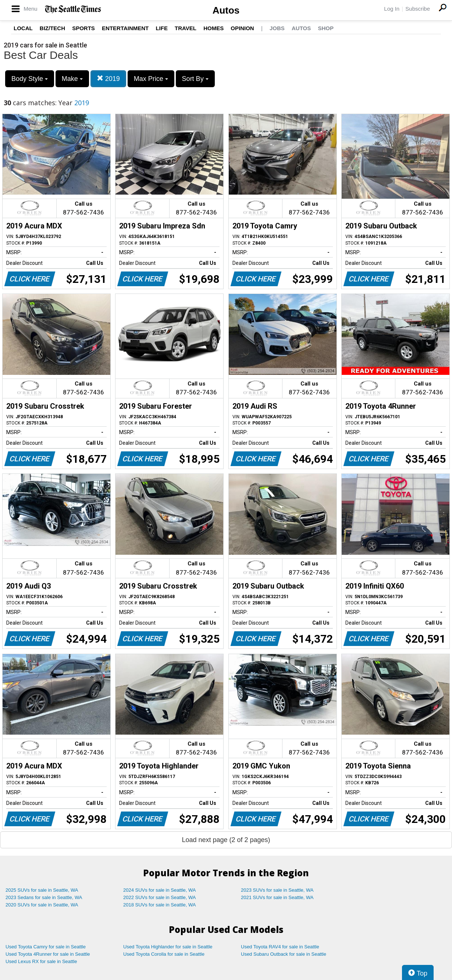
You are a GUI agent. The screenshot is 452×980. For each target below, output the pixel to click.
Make (72, 79)
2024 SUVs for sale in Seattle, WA (160, 890)
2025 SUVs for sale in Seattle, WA (42, 890)
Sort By (195, 79)
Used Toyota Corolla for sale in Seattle (164, 954)
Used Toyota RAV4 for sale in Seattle (280, 947)
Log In (392, 9)
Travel (186, 28)
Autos (226, 10)
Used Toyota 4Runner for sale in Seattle (48, 954)
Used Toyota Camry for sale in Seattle (46, 947)
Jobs (277, 28)
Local (23, 28)
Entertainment (125, 28)
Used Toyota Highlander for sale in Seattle (168, 947)
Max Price (151, 79)
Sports (83, 28)
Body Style (30, 79)
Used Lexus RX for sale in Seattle (41, 961)
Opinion (242, 28)
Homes (213, 28)
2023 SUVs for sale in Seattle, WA (277, 890)
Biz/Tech (52, 28)
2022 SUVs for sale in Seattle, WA (160, 897)
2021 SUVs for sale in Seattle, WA (277, 897)
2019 (108, 79)
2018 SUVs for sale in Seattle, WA (160, 905)
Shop (326, 28)
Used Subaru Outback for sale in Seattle (284, 954)
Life (162, 28)
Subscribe (418, 9)
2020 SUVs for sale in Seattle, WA (42, 905)
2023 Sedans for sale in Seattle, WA (44, 897)
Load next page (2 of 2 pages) (226, 840)
